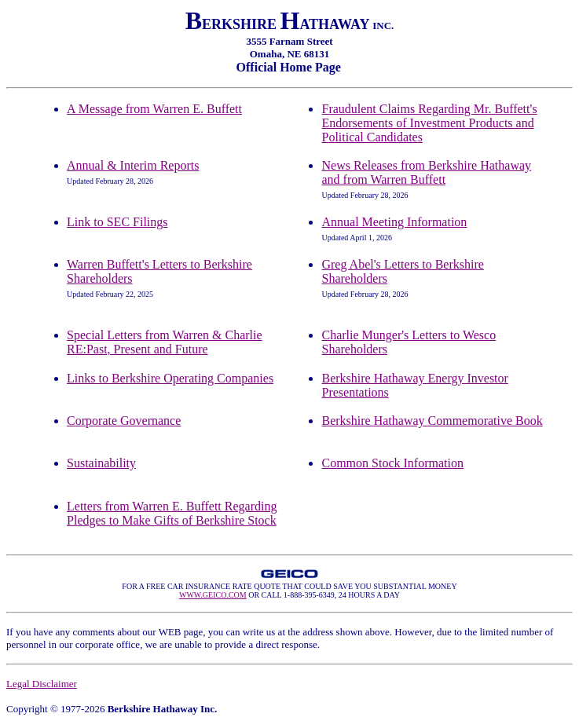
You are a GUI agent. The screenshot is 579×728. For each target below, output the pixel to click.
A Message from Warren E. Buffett (154, 109)
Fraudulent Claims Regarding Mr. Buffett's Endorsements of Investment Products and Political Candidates (429, 123)
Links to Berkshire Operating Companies (170, 378)
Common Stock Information (392, 463)
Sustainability (101, 463)
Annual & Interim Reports (133, 165)
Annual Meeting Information (394, 222)
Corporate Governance (124, 421)
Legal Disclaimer (42, 684)
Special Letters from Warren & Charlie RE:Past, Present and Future (165, 342)
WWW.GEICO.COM (213, 595)
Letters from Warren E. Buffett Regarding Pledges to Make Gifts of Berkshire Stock (172, 513)
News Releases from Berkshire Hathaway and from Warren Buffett (426, 172)
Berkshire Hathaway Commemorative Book (432, 421)
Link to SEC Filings (117, 222)
